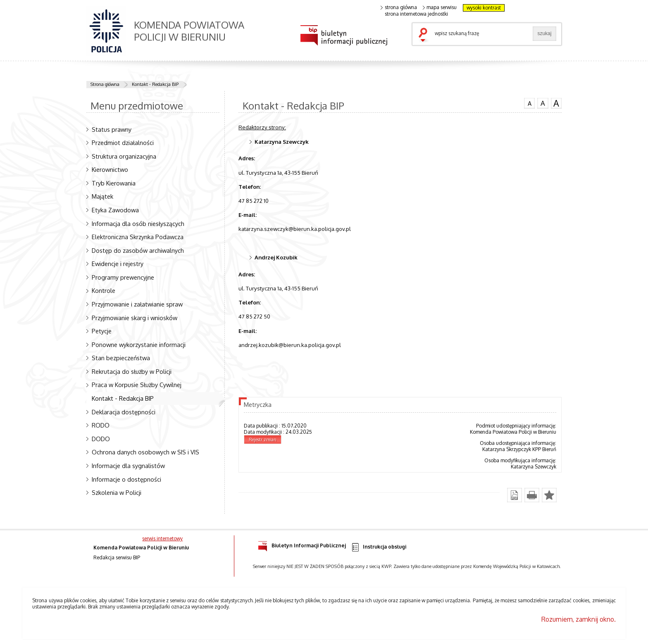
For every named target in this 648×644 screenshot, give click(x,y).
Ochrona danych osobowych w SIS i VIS (145, 452)
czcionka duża (556, 103)
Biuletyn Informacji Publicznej (302, 544)
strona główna (399, 7)
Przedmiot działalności (123, 143)
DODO (101, 439)
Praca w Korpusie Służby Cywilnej (137, 385)
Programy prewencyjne (123, 277)
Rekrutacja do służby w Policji (132, 371)
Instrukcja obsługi (378, 547)
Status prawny (112, 129)
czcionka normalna (529, 102)
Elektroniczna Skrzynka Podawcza (138, 237)
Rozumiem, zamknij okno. (579, 619)
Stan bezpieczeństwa (121, 358)
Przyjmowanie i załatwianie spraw (137, 304)
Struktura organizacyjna (124, 156)
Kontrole (104, 290)
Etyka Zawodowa (115, 210)
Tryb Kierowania (114, 183)
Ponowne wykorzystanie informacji (139, 345)
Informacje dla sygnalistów (128, 466)
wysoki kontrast (484, 8)
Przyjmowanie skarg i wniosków (135, 318)
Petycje (102, 331)
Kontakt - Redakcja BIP (155, 84)
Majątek (102, 196)
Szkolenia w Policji (117, 492)
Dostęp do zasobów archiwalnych (138, 250)
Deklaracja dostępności (124, 412)
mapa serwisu (440, 7)
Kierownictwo (110, 169)
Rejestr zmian (263, 440)
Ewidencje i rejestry (118, 264)
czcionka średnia (543, 103)
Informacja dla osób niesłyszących (138, 223)
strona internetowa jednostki (416, 14)
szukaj (425, 36)
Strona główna (105, 84)
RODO (101, 425)
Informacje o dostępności (126, 479)
